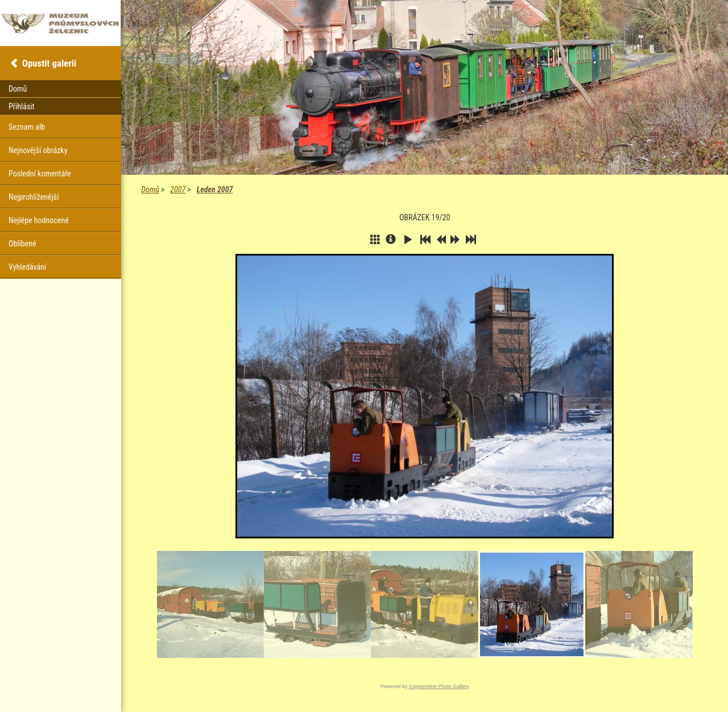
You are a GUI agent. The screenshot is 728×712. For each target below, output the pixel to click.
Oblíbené (22, 244)
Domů (150, 190)
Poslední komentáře (40, 174)
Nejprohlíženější (34, 197)
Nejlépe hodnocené (39, 220)
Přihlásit (22, 106)
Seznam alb (27, 127)
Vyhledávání (27, 267)
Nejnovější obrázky (38, 150)
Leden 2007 (215, 190)
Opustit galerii (49, 63)
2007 (178, 190)
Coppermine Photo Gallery (439, 686)
